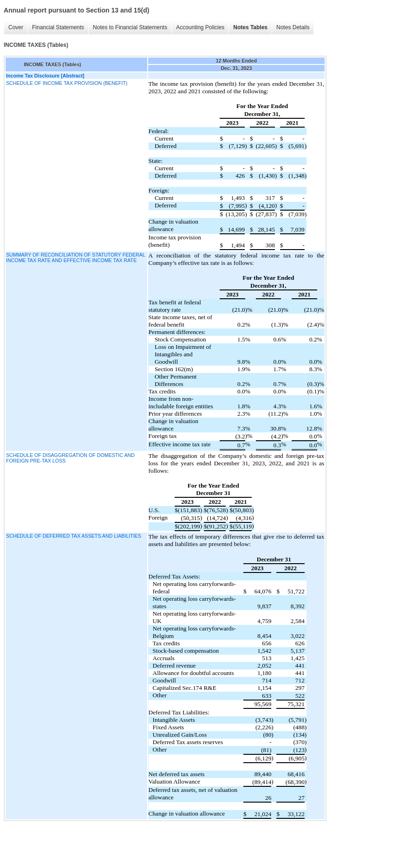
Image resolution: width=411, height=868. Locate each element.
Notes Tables (250, 27)
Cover (16, 27)
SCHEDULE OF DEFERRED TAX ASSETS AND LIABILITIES (74, 536)
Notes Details (293, 27)
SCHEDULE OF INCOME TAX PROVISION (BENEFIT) (67, 83)
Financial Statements (58, 27)
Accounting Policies (200, 27)
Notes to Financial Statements (130, 27)
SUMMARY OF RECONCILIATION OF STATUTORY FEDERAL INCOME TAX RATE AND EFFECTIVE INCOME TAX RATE (75, 257)
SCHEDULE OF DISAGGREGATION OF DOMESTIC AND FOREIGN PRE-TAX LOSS (70, 458)
